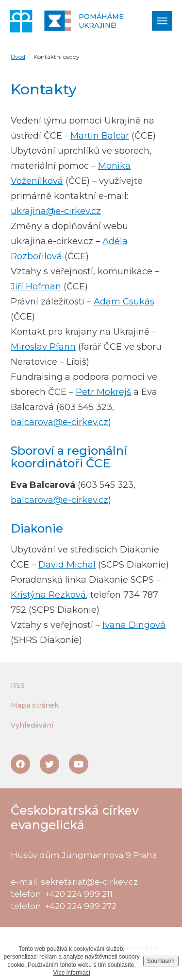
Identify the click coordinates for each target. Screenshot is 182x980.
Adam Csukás (124, 302)
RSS (18, 685)
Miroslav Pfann (43, 347)
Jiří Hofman (36, 286)
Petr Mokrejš (103, 392)
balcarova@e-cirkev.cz (59, 422)
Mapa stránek (35, 705)
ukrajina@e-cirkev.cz (56, 211)
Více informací (72, 973)
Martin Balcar (100, 136)
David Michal (67, 565)
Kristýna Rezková (48, 595)
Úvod (18, 57)
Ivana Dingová (134, 625)
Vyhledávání (32, 725)
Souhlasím (161, 961)
